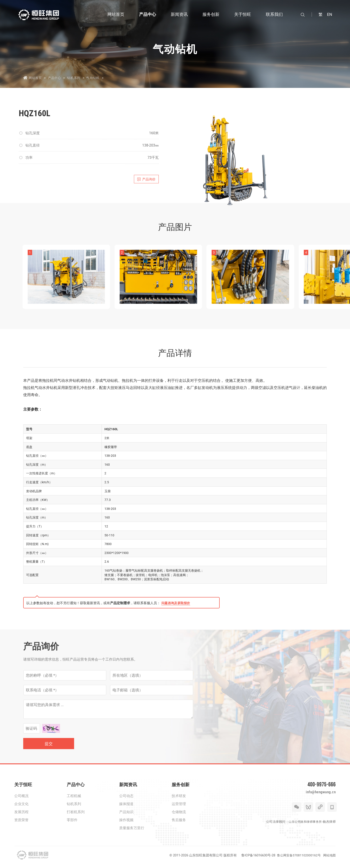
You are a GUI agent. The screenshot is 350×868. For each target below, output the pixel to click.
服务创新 (181, 788)
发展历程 (21, 815)
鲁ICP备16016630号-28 (256, 859)
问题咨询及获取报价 (177, 606)
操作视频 (126, 823)
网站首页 (36, 78)
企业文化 (21, 807)
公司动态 (126, 799)
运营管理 (179, 807)
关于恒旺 (23, 788)
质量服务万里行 (132, 831)
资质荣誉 (21, 823)
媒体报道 (126, 807)
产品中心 (57, 78)
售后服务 (179, 823)
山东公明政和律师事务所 (304, 830)
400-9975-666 (318, 789)
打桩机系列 (76, 815)
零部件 (72, 823)
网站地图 (329, 859)
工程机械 (74, 799)
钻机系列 (78, 78)
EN (330, 14)
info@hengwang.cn (316, 799)
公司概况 (21, 799)
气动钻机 (99, 78)
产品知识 (126, 815)
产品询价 (144, 180)
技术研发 (179, 799)
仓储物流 (179, 815)
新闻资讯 (128, 788)
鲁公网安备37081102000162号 (297, 859)
